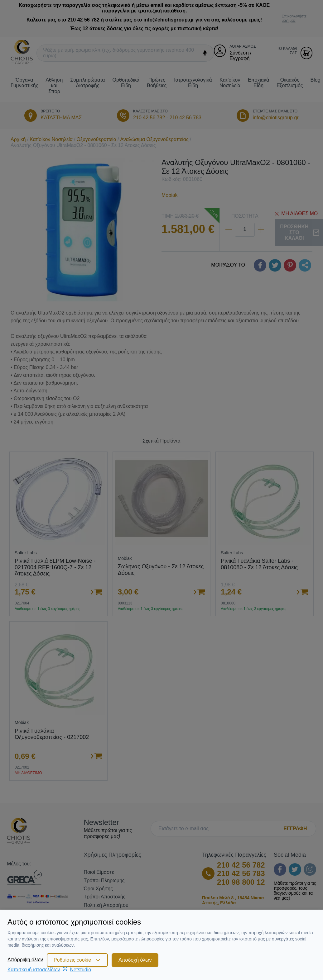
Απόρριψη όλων (25, 960)
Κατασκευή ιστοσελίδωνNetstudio (49, 970)
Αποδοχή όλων (135, 960)
